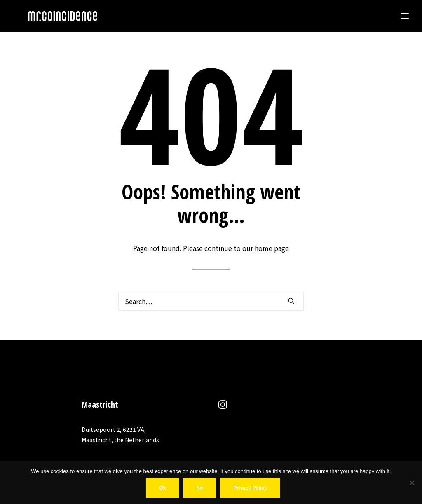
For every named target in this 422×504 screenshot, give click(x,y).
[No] (412, 483)
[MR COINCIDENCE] (48, 16)
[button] (291, 301)
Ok (162, 488)
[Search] (211, 301)
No (199, 488)
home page (272, 248)
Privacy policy (250, 488)
